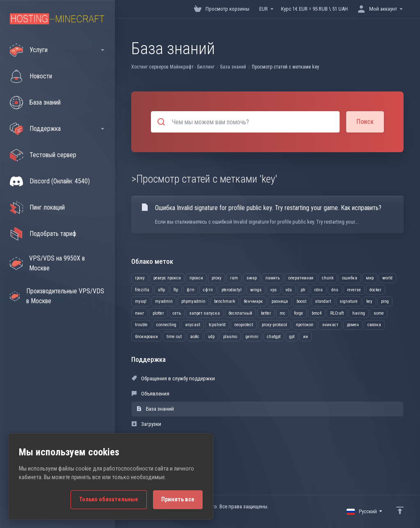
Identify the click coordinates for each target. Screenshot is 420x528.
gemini (252, 337)
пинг (139, 313)
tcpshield (217, 325)
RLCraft (337, 313)
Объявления (151, 394)
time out (174, 337)
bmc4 (317, 313)
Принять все (178, 499)
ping (385, 301)
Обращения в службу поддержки (173, 378)
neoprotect (244, 325)
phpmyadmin (193, 301)
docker (375, 290)
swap (252, 278)
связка (374, 325)
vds (289, 290)
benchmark (225, 301)
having (359, 313)
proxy (217, 278)
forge (299, 313)
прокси (196, 278)
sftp (161, 290)
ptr (303, 290)
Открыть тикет (153, 454)
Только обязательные (109, 499)
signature (349, 301)
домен (353, 325)
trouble (141, 325)
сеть (177, 313)
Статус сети (149, 439)
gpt (292, 337)
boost (301, 301)
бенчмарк (253, 301)
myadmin (164, 301)
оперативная (301, 278)
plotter (158, 313)
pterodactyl (232, 290)
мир (370, 278)
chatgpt (274, 337)
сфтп (208, 290)
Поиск (365, 122)
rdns (318, 290)
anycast (193, 325)
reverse (354, 290)
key (369, 301)
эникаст (330, 325)
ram (234, 278)
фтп (191, 290)
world (387, 278)
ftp (176, 290)
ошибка (350, 278)
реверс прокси (167, 278)
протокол (305, 325)
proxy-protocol (274, 325)
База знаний (233, 67)
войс (195, 337)
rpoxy (140, 278)
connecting (166, 325)
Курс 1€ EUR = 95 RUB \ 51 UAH (314, 9)
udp (211, 337)
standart (323, 301)
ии (306, 337)
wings (256, 290)
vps (274, 290)
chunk (328, 278)
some (379, 313)
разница (280, 301)
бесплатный (240, 313)
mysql (141, 301)
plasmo (230, 337)
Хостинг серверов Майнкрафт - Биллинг (173, 67)
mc (283, 313)
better (266, 313)
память (273, 278)
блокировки (146, 337)
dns (335, 290)
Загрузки (146, 424)
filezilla (142, 290)
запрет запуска (205, 313)
